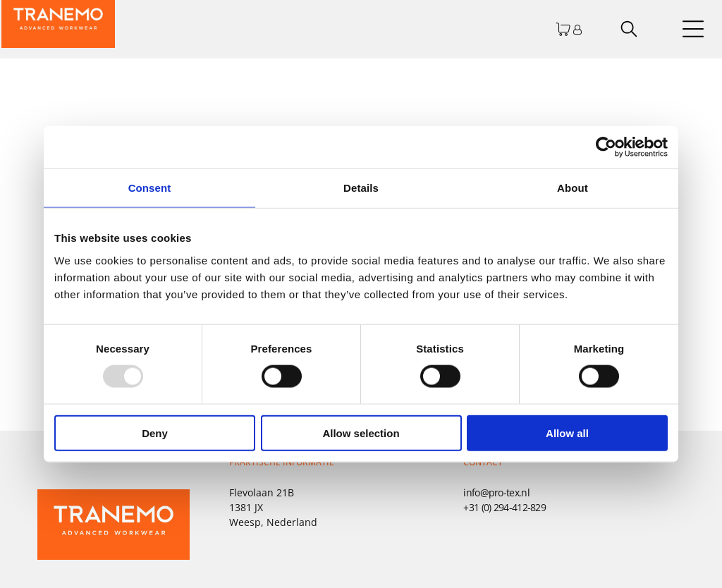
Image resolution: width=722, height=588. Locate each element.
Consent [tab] (150, 188)
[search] (629, 30)
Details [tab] (361, 188)
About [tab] (573, 188)
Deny (155, 433)
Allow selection (361, 433)
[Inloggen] (577, 29)
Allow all (567, 433)
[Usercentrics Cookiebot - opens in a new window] (606, 147)
